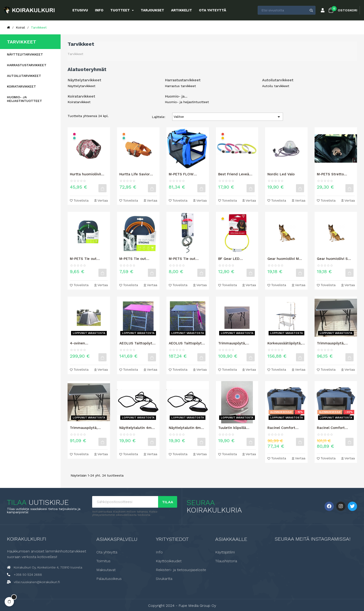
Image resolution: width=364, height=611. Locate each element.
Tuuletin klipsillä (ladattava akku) (233, 428)
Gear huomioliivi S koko (332, 259)
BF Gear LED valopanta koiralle (234, 259)
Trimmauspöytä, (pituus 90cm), (232, 343)
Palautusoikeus (109, 579)
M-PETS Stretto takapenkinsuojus (332, 174)
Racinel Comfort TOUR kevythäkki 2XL (286, 428)
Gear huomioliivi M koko (283, 259)
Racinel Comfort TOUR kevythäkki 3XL (335, 428)
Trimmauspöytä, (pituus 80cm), (331, 343)
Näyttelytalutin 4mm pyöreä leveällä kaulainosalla (137, 428)
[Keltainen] (223, 138)
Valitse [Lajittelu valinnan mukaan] (228, 117)
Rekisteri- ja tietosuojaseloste (181, 570)
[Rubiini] (74, 134)
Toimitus (103, 561)
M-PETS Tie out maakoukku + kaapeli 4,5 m (187, 259)
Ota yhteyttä (107, 552)
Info (159, 552)
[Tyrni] (124, 134)
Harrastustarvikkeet (27, 65)
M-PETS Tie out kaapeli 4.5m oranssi (137, 259)
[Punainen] (223, 134)
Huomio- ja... (176, 96)
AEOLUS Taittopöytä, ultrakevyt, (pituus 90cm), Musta (187, 343)
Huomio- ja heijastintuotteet (24, 99)
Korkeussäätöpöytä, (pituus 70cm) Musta (285, 343)
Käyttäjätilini (225, 552)
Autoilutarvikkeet (24, 76)
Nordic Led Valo (281, 174)
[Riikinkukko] (74, 138)
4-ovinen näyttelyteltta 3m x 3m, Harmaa (86, 343)
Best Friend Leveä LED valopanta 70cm (236, 174)
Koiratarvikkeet (21, 86)
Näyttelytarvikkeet (25, 54)
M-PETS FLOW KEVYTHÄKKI (181, 174)
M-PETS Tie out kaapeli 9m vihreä (85, 259)
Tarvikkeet (22, 42)
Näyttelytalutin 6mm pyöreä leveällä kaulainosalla (186, 428)
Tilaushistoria (226, 561)
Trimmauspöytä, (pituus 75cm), (84, 428)
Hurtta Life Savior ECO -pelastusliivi (135, 174)
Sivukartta (164, 579)
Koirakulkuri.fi (27, 539)
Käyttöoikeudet (169, 561)
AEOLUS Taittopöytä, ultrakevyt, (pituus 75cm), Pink (137, 343)
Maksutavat (106, 570)
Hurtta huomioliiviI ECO (85, 174)
